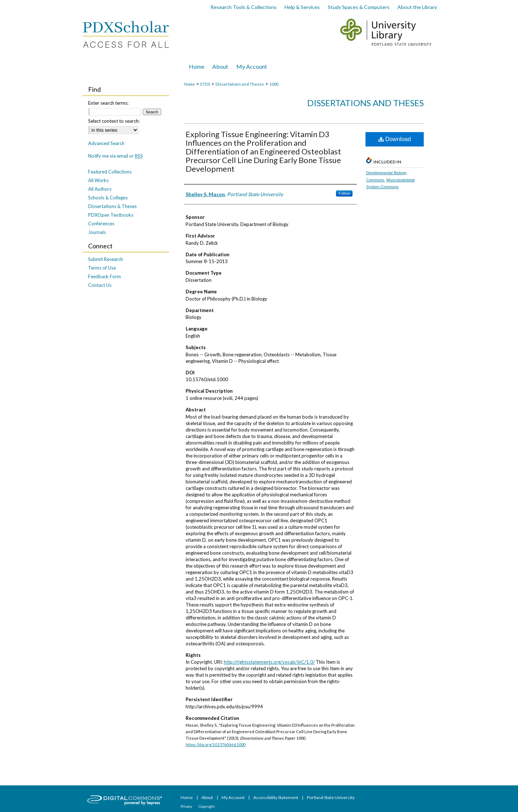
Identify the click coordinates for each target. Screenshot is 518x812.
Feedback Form (104, 276)
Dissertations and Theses (240, 84)
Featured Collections (110, 172)
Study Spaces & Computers (359, 7)
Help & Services (302, 7)
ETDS (205, 84)
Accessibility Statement (276, 797)
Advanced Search (106, 143)
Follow (344, 193)
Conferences (101, 224)
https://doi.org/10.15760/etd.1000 (215, 745)
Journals (97, 232)
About (208, 797)
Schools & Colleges (108, 198)
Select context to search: (114, 121)
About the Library (417, 7)
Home (190, 84)
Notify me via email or (115, 156)
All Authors (100, 189)
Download (395, 139)
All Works (98, 180)
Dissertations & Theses (112, 206)
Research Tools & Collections (244, 7)
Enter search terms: (108, 103)
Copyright (207, 806)
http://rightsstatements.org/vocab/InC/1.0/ (269, 662)
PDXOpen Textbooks (111, 215)
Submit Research (106, 259)
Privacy (187, 806)
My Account (233, 797)
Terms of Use (102, 268)
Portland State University (331, 797)
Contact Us (100, 285)
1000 (274, 84)
